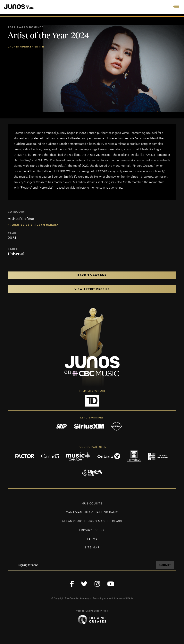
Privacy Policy (92, 530)
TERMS (92, 538)
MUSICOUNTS (92, 503)
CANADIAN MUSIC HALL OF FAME (92, 512)
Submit (165, 565)
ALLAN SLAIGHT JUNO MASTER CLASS (92, 521)
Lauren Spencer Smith (26, 47)
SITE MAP (92, 547)
